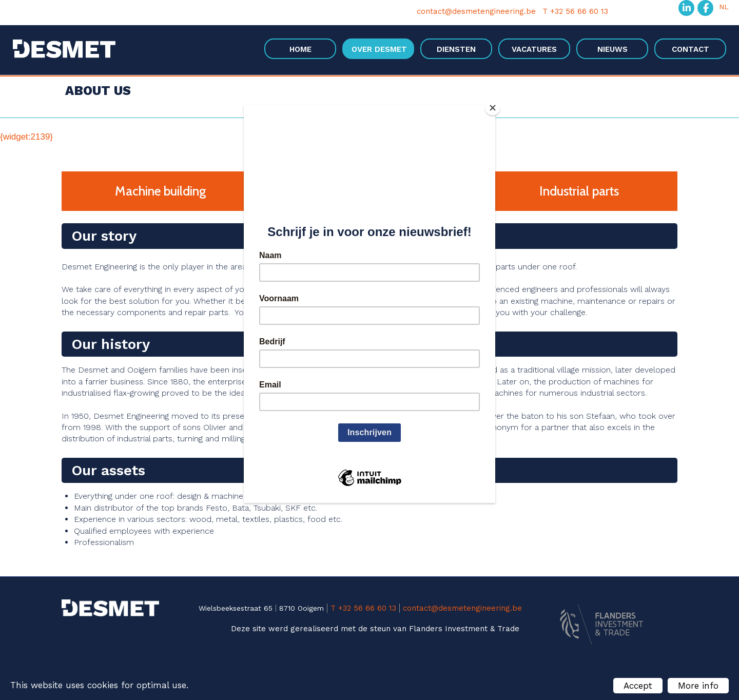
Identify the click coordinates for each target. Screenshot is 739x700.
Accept (638, 686)
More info (698, 686)
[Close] (493, 108)
